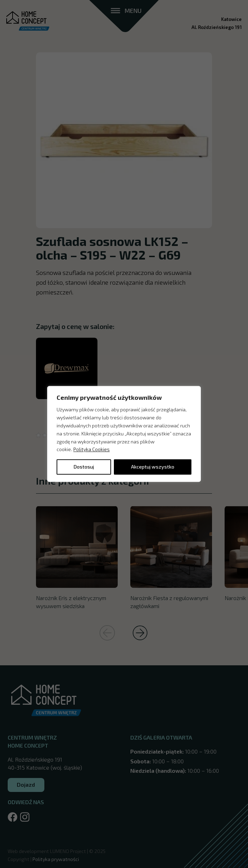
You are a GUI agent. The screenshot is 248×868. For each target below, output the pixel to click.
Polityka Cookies (92, 450)
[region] (124, 434)
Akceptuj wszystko (153, 467)
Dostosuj (84, 467)
